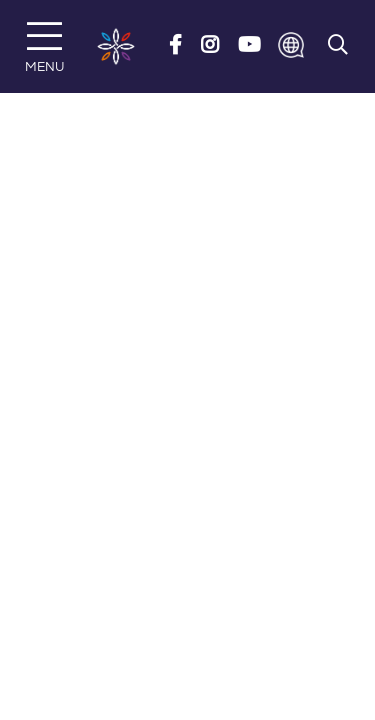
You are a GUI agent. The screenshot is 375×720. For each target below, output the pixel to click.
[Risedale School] (116, 47)
